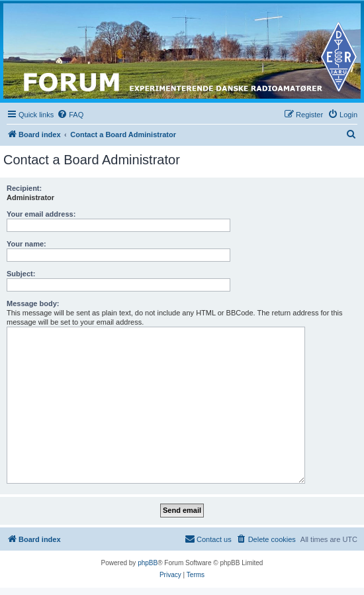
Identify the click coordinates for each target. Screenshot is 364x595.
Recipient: (24, 188)
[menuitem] (70, 115)
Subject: (21, 274)
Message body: (33, 303)
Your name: (26, 244)
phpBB (148, 563)
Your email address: (41, 214)
